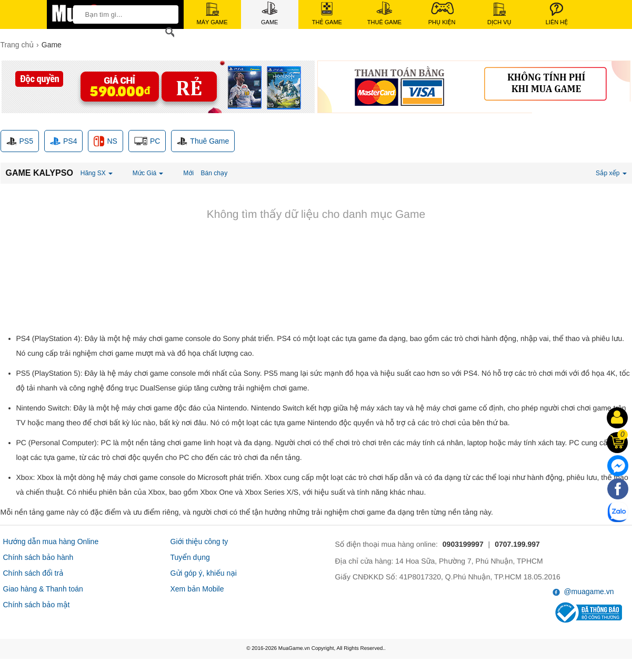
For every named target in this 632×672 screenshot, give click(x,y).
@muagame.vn (583, 592)
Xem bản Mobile (197, 589)
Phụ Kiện (442, 13)
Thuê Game (384, 13)
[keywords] (123, 14)
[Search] (168, 32)
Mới (188, 173)
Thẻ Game (327, 14)
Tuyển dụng (190, 557)
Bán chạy (214, 173)
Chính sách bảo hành (38, 557)
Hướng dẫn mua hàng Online (51, 541)
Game (269, 13)
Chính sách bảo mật (37, 605)
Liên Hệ (557, 14)
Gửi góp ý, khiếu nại (204, 573)
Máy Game (212, 14)
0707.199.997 (517, 544)
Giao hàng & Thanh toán (43, 589)
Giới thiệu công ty (199, 541)
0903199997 (463, 544)
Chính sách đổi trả (33, 573)
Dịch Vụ (499, 14)
